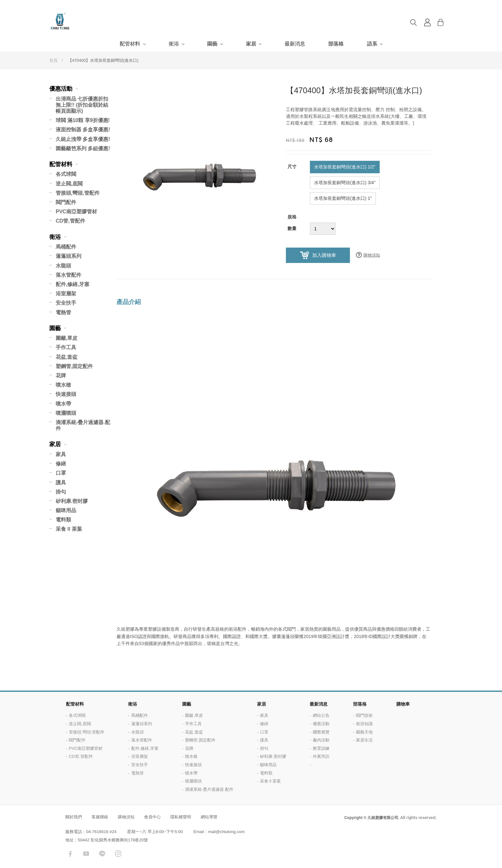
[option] (198, 167)
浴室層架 (66, 294)
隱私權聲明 (181, 817)
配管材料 (130, 44)
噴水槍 (63, 385)
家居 (251, 44)
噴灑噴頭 (66, 413)
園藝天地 (364, 732)
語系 (372, 44)
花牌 (61, 376)
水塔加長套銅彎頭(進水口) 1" (343, 198)
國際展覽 (321, 732)
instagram (118, 854)
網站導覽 (209, 817)
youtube (86, 854)
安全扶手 (66, 303)
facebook (70, 854)
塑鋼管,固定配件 (74, 366)
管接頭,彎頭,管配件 (78, 193)
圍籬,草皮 (67, 338)
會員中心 (152, 817)
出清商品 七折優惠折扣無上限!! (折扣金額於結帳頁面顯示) (82, 105)
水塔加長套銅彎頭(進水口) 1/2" (345, 167)
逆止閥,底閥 (69, 184)
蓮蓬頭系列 (69, 256)
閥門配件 (66, 202)
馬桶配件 (66, 247)
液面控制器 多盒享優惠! (83, 130)
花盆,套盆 (67, 357)
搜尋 (413, 22)
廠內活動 (321, 740)
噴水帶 (63, 404)
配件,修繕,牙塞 (73, 284)
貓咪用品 (66, 510)
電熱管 (63, 312)
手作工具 (66, 347)
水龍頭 (63, 266)
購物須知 (372, 255)
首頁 (53, 60)
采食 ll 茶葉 (69, 529)
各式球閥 (66, 174)
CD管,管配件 (70, 221)
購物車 (445, 22)
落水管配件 (69, 275)
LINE (102, 854)
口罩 (61, 473)
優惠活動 (61, 89)
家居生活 (364, 740)
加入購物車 (324, 255)
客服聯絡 (100, 817)
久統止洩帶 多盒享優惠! (83, 139)
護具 (61, 483)
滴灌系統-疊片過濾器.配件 (83, 425)
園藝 (212, 44)
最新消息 (295, 44)
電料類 (63, 520)
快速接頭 (66, 394)
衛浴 (174, 44)
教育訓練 (321, 748)
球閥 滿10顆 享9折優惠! (83, 120)
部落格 (336, 44)
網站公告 (321, 715)
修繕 (61, 464)
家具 (61, 454)
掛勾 (61, 492)
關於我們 (74, 817)
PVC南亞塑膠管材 (76, 212)
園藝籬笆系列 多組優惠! (83, 148)
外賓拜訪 (321, 756)
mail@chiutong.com (226, 832)
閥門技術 (364, 715)
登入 (427, 22)
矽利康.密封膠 (72, 501)
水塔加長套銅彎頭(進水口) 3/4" (345, 183)
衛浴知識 (364, 724)
